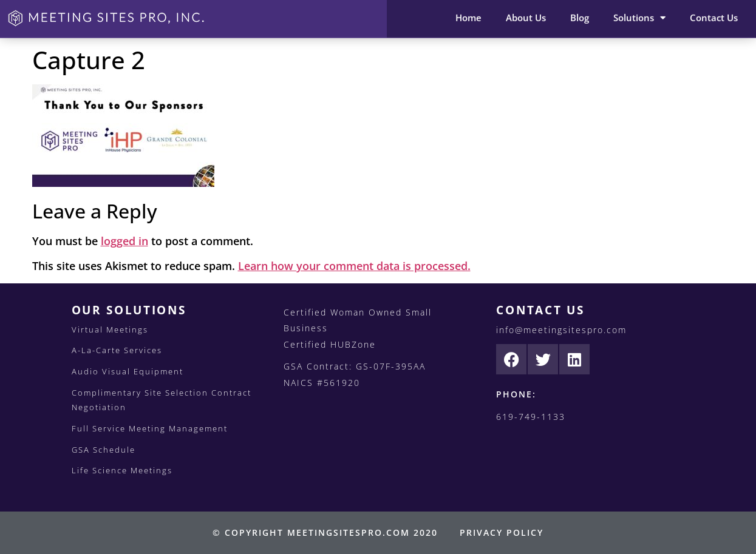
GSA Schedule (104, 450)
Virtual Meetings (110, 329)
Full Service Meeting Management (150, 428)
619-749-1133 (531, 417)
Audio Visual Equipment (128, 371)
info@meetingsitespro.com (561, 330)
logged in (124, 241)
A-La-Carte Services (117, 350)
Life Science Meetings (122, 470)
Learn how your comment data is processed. (354, 266)
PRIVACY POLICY (502, 532)
